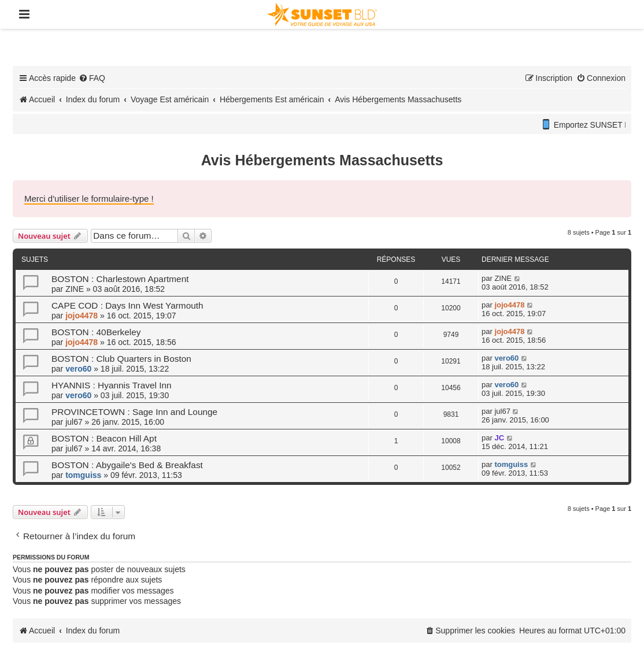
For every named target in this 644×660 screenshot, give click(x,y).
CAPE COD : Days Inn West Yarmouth (127, 305)
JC (499, 438)
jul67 (74, 422)
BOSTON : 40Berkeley (96, 332)
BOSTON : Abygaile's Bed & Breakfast (127, 465)
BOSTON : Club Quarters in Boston (121, 359)
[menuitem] (92, 78)
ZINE (75, 289)
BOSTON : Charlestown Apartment (120, 279)
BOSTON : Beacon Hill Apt (104, 438)
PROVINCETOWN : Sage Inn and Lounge (134, 412)
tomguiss (83, 475)
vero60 (78, 369)
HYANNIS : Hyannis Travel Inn (112, 385)
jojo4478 (82, 316)
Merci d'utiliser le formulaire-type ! (89, 199)
